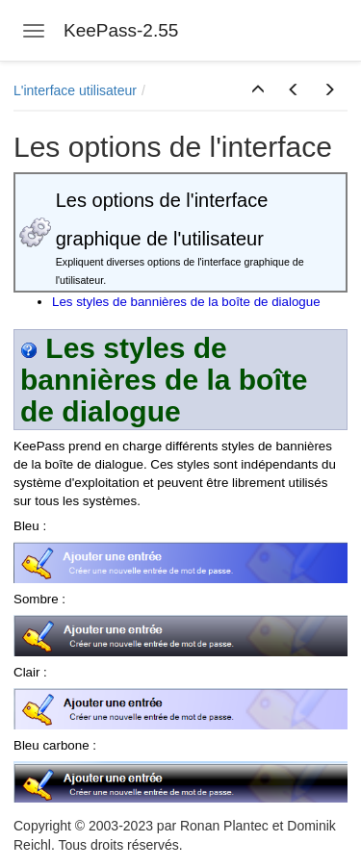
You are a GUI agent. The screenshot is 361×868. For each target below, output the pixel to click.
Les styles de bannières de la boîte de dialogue (186, 302)
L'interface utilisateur (75, 90)
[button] (258, 90)
